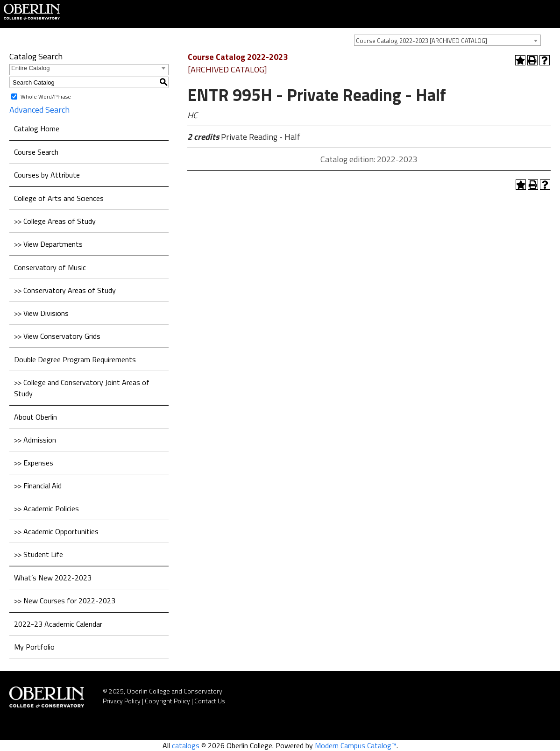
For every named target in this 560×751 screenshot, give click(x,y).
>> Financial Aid (38, 486)
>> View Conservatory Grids (57, 336)
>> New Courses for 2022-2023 (65, 601)
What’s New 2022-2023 (53, 578)
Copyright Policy (167, 701)
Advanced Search (39, 110)
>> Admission (35, 440)
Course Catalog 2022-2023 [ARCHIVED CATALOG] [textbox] (422, 41)
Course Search (36, 152)
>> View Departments (48, 244)
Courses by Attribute (47, 175)
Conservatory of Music (50, 267)
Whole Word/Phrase (46, 97)
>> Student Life (39, 554)
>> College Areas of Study (55, 221)
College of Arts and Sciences (59, 198)
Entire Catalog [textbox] (30, 68)
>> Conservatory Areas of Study (65, 290)
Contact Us (210, 701)
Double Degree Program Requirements (75, 359)
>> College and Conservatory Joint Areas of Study (82, 388)
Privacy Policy (122, 701)
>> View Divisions (41, 313)
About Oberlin (35, 417)
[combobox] (447, 40)
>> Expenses (34, 463)
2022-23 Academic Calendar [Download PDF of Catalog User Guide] (58, 624)
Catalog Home (37, 129)
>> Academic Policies (46, 508)
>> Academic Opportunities (56, 531)
